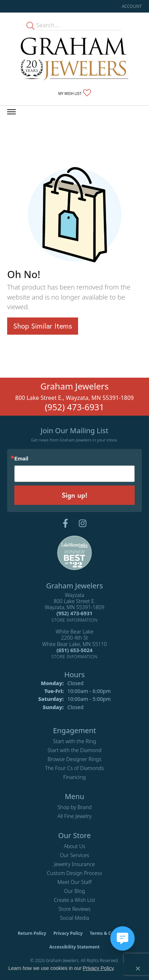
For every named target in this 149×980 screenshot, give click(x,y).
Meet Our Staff (74, 882)
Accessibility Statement (74, 947)
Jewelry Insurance (74, 864)
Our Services (74, 855)
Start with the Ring (74, 741)
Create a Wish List (74, 900)
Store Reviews (74, 909)
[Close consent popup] (138, 969)
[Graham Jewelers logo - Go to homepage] (74, 59)
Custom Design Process (74, 873)
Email (21, 459)
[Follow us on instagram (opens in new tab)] (83, 524)
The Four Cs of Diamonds (74, 768)
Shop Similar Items (43, 326)
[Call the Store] (74, 613)
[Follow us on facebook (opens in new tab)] (65, 524)
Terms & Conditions (111, 933)
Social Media (74, 918)
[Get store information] (75, 620)
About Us (74, 846)
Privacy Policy (68, 933)
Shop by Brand (74, 807)
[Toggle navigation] (11, 112)
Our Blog (75, 891)
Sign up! (74, 495)
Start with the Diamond (75, 750)
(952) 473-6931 (74, 407)
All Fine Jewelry (74, 816)
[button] (131, 6)
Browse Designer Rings (74, 759)
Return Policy (32, 933)
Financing (75, 777)
